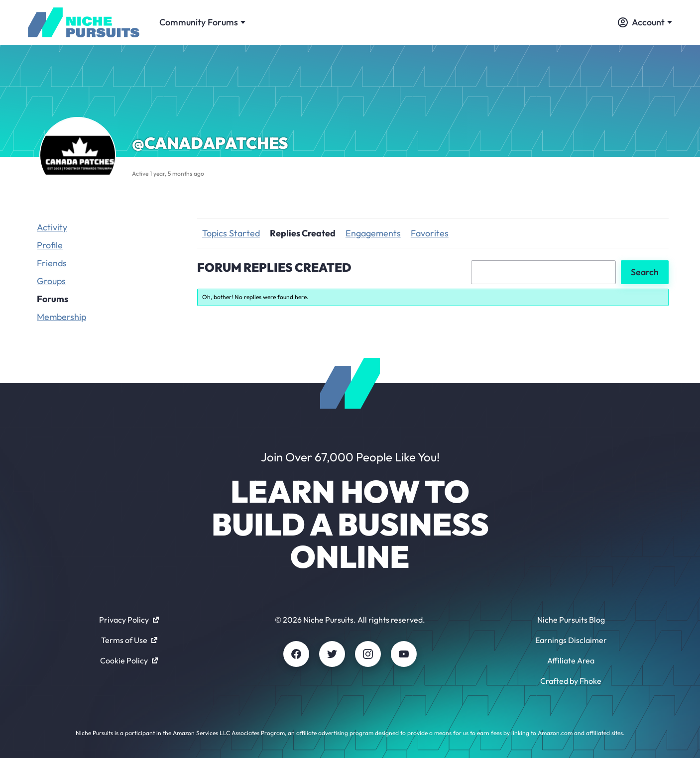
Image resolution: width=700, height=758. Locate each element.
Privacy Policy (129, 620)
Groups (51, 281)
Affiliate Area (571, 660)
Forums (53, 299)
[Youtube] (404, 654)
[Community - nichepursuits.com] (84, 22)
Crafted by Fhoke (571, 681)
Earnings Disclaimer (571, 640)
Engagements (373, 233)
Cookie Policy (129, 660)
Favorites (430, 233)
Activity (52, 227)
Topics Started (231, 233)
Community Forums (202, 22)
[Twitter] (332, 654)
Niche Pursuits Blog (571, 620)
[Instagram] (368, 654)
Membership (61, 317)
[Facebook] (296, 654)
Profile (50, 245)
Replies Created (303, 233)
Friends (52, 263)
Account (645, 22)
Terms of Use (129, 640)
